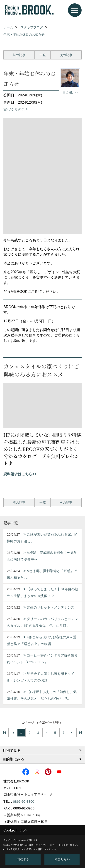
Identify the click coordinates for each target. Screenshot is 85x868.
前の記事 (19, 55)
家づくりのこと (16, 110)
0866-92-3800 (24, 801)
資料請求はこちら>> (20, 474)
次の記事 (66, 55)
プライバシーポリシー (47, 845)
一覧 (43, 55)
